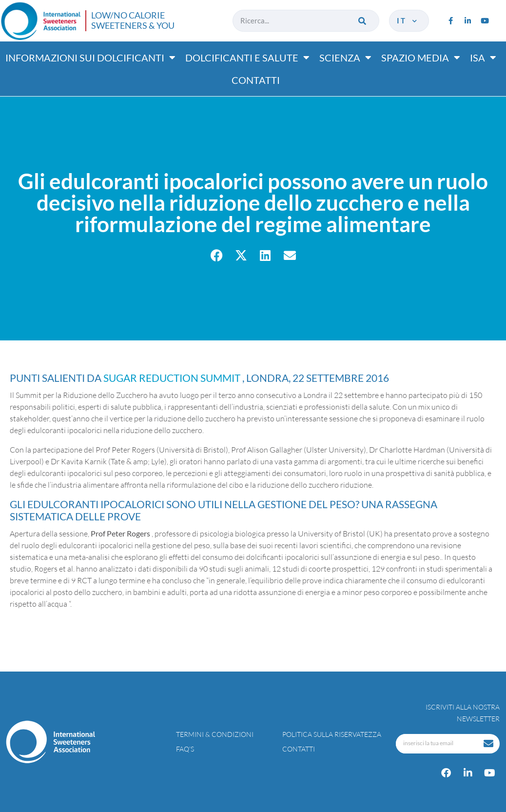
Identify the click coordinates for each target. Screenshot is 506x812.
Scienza (345, 58)
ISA (483, 58)
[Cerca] (363, 21)
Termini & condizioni (215, 734)
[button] (217, 255)
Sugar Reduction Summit (173, 378)
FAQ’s (185, 749)
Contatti (256, 80)
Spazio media (421, 58)
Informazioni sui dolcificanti (90, 58)
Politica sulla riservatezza (332, 734)
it (408, 20)
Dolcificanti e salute (247, 58)
